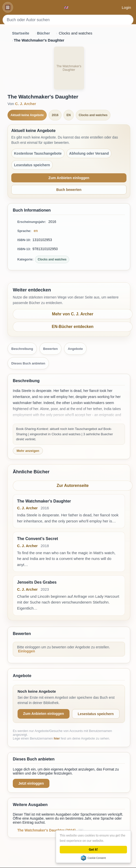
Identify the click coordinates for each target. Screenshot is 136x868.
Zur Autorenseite (73, 486)
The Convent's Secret (38, 539)
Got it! (94, 849)
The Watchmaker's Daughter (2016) (47, 830)
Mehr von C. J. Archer (73, 314)
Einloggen (27, 651)
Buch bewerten (69, 190)
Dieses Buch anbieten (28, 363)
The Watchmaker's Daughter (44, 501)
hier (57, 738)
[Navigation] (8, 7)
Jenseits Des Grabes (37, 582)
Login (126, 7)
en (36, 231)
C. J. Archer (26, 104)
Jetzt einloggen (31, 783)
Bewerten (51, 349)
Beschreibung (22, 349)
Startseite (21, 33)
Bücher (43, 33)
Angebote (75, 349)
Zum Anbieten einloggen (69, 178)
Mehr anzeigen (28, 451)
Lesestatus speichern (96, 714)
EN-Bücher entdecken (73, 327)
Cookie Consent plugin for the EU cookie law (94, 858)
